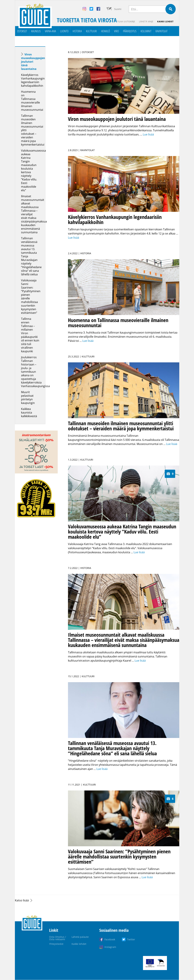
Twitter (131, 939)
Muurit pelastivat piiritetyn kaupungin (28, 397)
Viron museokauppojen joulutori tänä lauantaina (33, 62)
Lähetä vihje (146, 22)
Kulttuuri (91, 31)
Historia (77, 31)
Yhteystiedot (56, 944)
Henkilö (105, 31)
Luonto (64, 31)
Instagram (110, 947)
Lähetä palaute (80, 937)
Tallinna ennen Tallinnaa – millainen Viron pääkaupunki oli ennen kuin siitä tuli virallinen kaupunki (30, 335)
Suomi (118, 9)
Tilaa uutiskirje (126, 22)
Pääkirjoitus (130, 31)
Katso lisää (22, 900)
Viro (116, 31)
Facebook (110, 939)
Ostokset (22, 31)
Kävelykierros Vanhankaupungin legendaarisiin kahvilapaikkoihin (33, 80)
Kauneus (36, 31)
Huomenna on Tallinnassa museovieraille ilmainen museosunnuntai (32, 101)
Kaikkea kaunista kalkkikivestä (29, 412)
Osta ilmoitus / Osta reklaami (58, 938)
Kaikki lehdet (165, 22)
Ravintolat (161, 31)
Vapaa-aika (50, 31)
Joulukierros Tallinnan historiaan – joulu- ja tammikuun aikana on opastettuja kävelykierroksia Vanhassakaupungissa (35, 372)
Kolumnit (146, 31)
